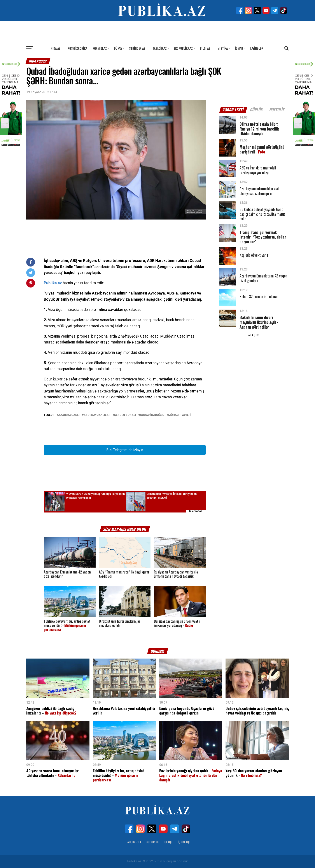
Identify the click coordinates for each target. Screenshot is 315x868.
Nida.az (56, 48)
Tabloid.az (160, 48)
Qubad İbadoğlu (152, 415)
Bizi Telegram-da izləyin (125, 450)
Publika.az (53, 283)
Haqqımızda (133, 842)
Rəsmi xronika (77, 48)
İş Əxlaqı (184, 842)
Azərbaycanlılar (97, 415)
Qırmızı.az (100, 48)
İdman (239, 48)
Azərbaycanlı (69, 415)
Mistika (223, 48)
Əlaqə (169, 842)
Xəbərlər (153, 842)
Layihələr (257, 48)
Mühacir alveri (180, 415)
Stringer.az (137, 48)
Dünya (118, 48)
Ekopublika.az (183, 48)
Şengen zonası (125, 415)
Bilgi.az (205, 48)
